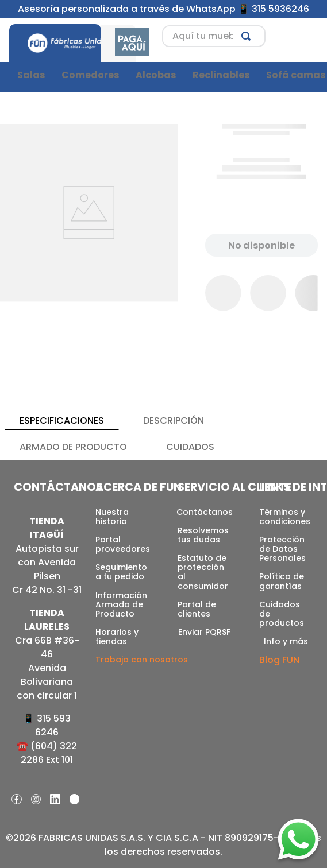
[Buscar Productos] (248, 36)
